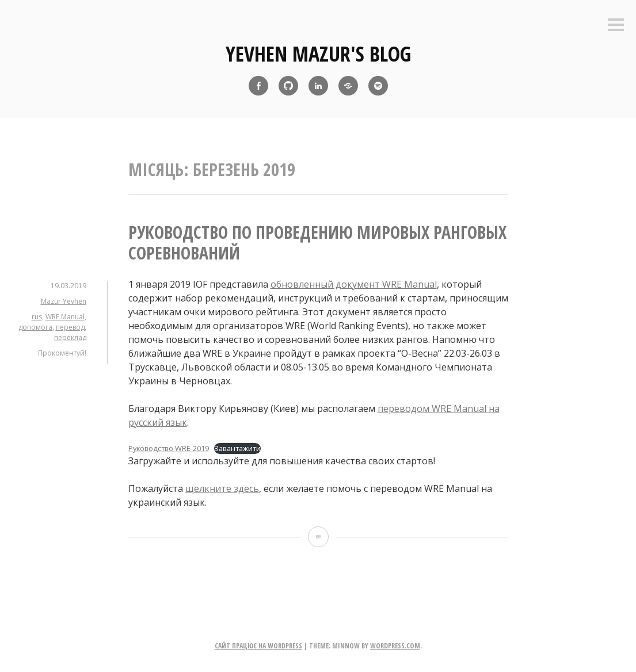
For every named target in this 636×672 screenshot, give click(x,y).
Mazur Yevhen (64, 301)
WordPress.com (395, 646)
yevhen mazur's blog (318, 54)
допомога (35, 327)
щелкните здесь (222, 488)
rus (37, 317)
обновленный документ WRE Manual (354, 284)
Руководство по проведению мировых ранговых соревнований (317, 243)
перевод (70, 327)
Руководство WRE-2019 (169, 448)
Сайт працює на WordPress (258, 646)
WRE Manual (65, 317)
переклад (70, 337)
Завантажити (237, 448)
